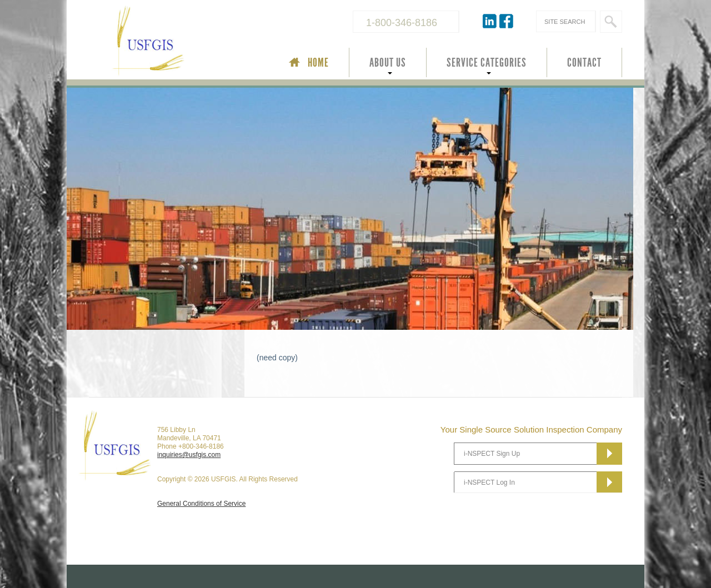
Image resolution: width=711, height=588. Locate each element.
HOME (318, 63)
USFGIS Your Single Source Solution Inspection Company (186, 42)
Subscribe (609, 454)
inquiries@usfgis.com (189, 455)
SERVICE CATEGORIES (487, 63)
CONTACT (584, 63)
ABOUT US (388, 63)
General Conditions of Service (201, 504)
